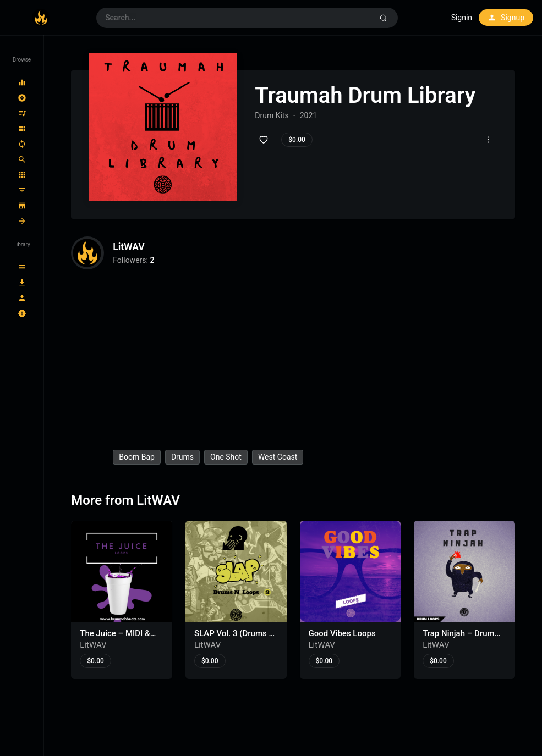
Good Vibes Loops (342, 633)
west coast (278, 457)
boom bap (137, 457)
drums (182, 457)
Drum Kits (272, 115)
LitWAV (129, 247)
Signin (462, 18)
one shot (226, 457)
